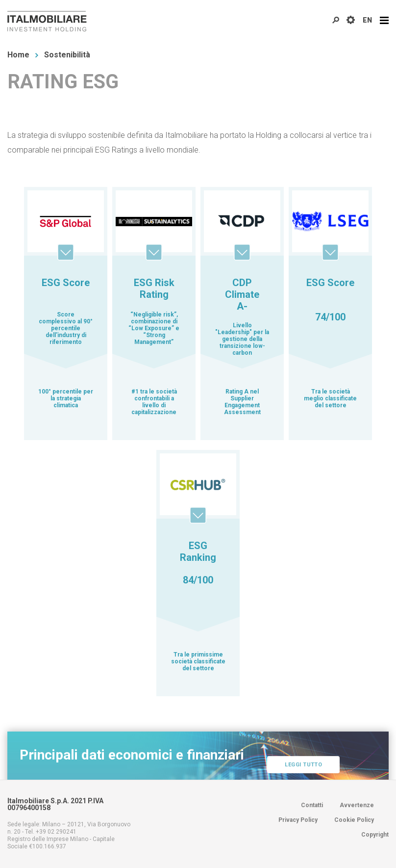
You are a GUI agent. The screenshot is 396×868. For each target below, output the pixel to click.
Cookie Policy (354, 820)
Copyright (375, 835)
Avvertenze (357, 805)
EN (367, 20)
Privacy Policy (298, 820)
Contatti (312, 805)
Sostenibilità (67, 55)
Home (18, 55)
